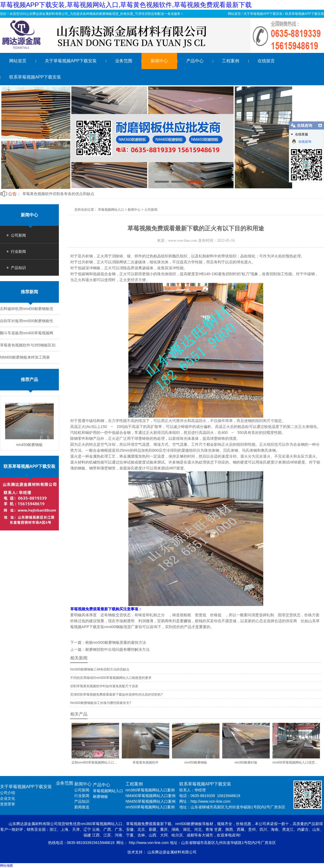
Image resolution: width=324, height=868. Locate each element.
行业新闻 (18, 251)
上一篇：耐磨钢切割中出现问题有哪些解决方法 (110, 649)
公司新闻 (18, 235)
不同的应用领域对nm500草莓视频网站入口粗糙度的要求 (111, 678)
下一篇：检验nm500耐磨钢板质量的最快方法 (108, 642)
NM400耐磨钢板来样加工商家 (25, 357)
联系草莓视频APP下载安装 (305, 14)
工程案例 (231, 61)
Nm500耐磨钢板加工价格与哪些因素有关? (101, 703)
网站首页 (234, 14)
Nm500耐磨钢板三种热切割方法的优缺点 (100, 669)
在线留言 (266, 61)
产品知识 (18, 268)
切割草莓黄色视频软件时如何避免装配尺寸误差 (104, 686)
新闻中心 (159, 61)
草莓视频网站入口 (111, 210)
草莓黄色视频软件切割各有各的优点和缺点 (58, 194)
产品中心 (195, 61)
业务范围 (124, 61)
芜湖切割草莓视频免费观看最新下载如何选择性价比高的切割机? (117, 695)
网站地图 (6, 866)
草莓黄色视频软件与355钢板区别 (28, 345)
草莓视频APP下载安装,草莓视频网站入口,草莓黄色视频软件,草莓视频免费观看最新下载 (126, 5)
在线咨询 (302, 141)
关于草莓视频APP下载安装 (263, 14)
